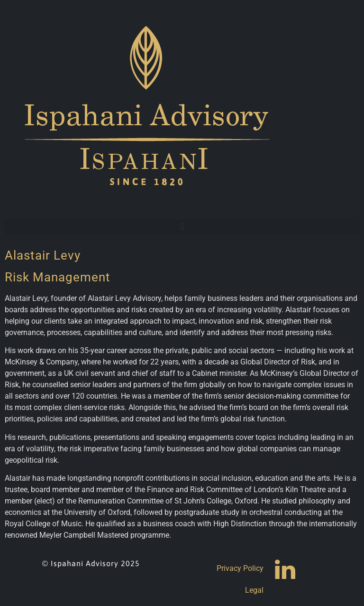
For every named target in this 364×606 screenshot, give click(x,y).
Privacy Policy (240, 568)
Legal (254, 590)
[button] (182, 227)
